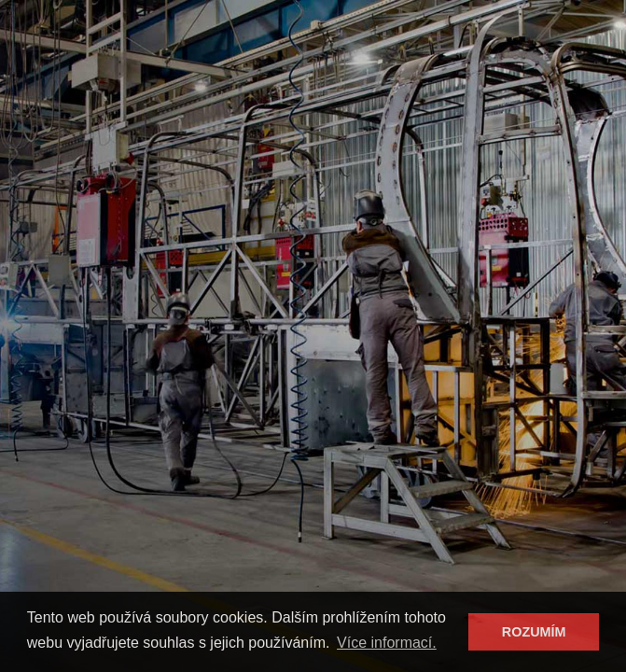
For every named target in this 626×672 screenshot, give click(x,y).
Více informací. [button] (387, 643)
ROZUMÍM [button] (534, 632)
